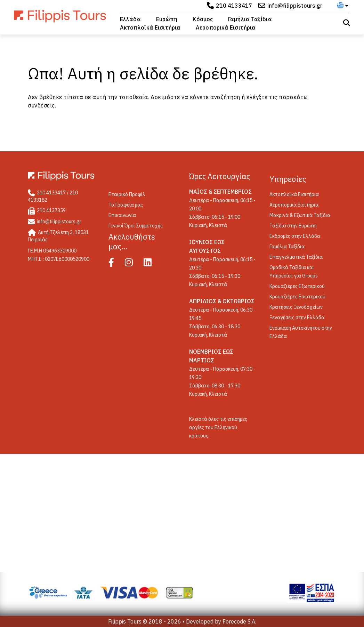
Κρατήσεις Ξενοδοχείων (296, 307)
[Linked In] (152, 264)
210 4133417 (234, 6)
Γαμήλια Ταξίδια (250, 19)
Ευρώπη (167, 19)
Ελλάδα (130, 19)
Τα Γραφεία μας (126, 205)
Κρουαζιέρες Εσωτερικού (297, 297)
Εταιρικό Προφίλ (127, 194)
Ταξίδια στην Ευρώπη (293, 226)
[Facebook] (116, 264)
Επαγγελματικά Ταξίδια (296, 257)
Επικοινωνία (122, 215)
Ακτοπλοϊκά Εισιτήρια (150, 27)
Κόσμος (203, 19)
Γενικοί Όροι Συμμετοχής (136, 226)
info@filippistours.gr (295, 6)
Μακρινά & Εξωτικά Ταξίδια (300, 215)
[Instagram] (134, 264)
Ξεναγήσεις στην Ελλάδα (297, 317)
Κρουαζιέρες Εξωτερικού (297, 286)
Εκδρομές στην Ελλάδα (295, 236)
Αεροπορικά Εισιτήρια (226, 27)
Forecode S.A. (239, 621)
